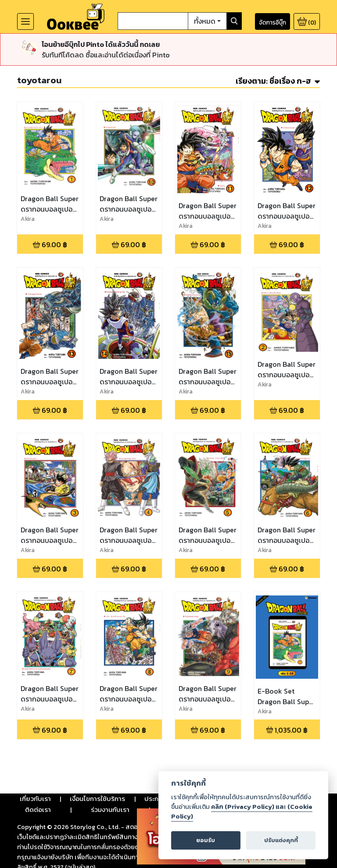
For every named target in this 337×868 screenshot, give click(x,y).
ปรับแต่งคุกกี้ (281, 840)
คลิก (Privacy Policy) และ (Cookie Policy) (242, 811)
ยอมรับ (206, 840)
